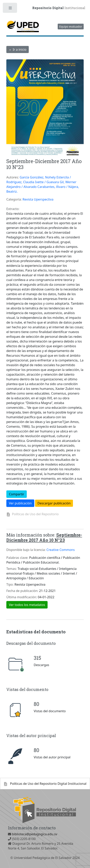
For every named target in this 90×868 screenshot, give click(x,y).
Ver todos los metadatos (27, 605)
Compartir (17, 494)
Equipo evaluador (71, 27)
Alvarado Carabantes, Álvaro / (46, 187)
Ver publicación (20, 503)
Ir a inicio (18, 49)
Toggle (10, 9)
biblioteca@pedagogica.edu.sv (34, 834)
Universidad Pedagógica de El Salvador (43, 858)
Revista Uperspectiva (38, 199)
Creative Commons (61, 550)
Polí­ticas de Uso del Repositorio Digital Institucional (45, 784)
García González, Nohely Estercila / (45, 177)
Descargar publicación (54, 503)
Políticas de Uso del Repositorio (34, 514)
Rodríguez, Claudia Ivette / (26, 182)
